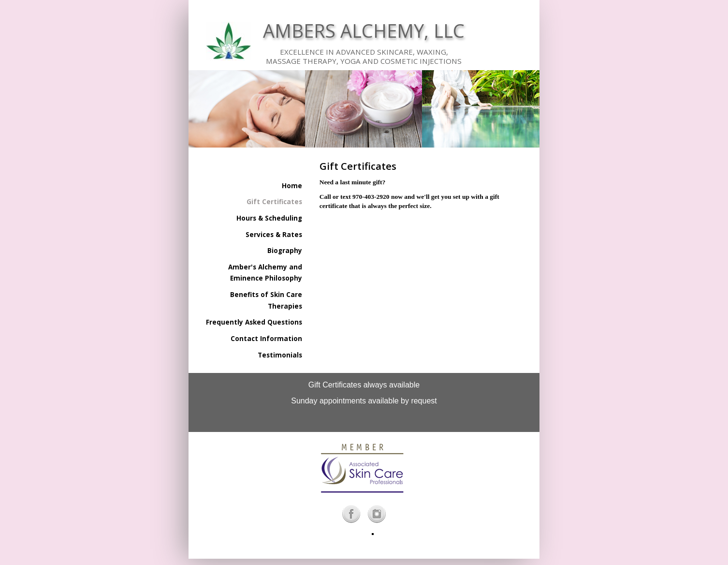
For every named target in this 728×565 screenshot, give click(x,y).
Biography (285, 251)
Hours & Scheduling (269, 218)
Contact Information (266, 339)
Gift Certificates (274, 202)
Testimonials (280, 355)
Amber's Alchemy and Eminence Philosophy (265, 273)
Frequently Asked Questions (254, 322)
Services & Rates (274, 235)
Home (292, 186)
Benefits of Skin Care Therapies (266, 300)
